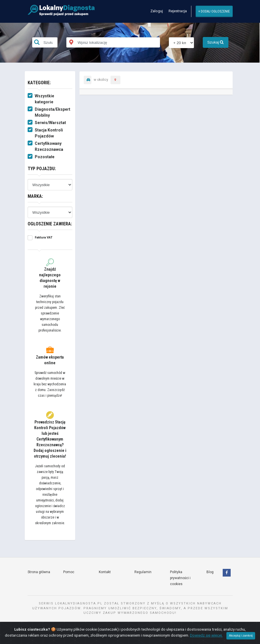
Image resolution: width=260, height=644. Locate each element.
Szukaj (216, 42)
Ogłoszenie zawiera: (50, 224)
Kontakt (105, 572)
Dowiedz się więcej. (206, 635)
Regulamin (143, 572)
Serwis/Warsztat (50, 123)
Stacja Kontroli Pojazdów (49, 133)
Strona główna (39, 572)
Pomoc (69, 572)
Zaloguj (157, 11)
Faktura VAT (44, 237)
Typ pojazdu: (42, 169)
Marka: (35, 196)
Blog (210, 572)
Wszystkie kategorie (44, 99)
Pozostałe (45, 157)
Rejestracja (178, 11)
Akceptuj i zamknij (241, 636)
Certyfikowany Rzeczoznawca (49, 146)
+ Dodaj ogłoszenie (214, 11)
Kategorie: (39, 83)
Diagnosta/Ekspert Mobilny (53, 112)
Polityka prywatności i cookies (180, 578)
